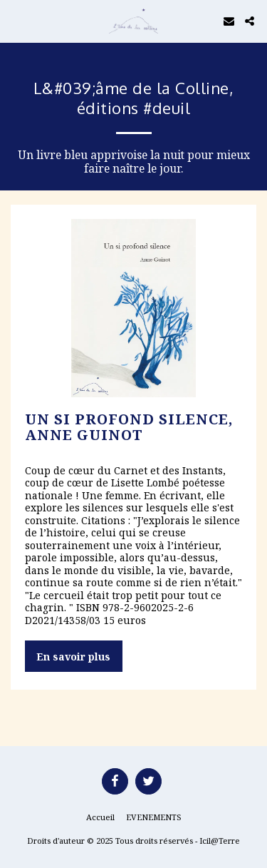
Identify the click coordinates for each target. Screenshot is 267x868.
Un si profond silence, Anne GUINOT (129, 427)
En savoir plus (73, 657)
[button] (16, 20)
